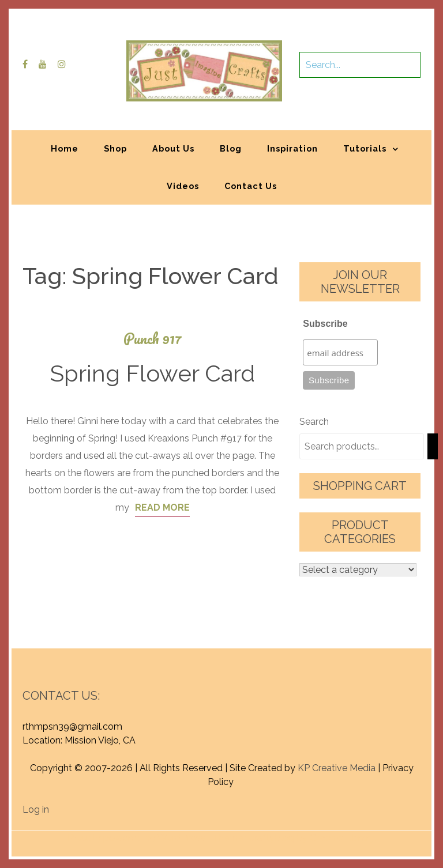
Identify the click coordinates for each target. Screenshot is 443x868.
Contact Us (251, 186)
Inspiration (292, 148)
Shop (115, 148)
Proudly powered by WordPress (136, 838)
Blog (231, 148)
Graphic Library (342, 838)
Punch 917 (153, 339)
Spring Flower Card (153, 373)
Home (65, 148)
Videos (183, 186)
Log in (36, 809)
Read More (162, 507)
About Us (173, 148)
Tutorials (365, 148)
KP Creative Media (337, 768)
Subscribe (325, 324)
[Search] (433, 446)
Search (314, 422)
